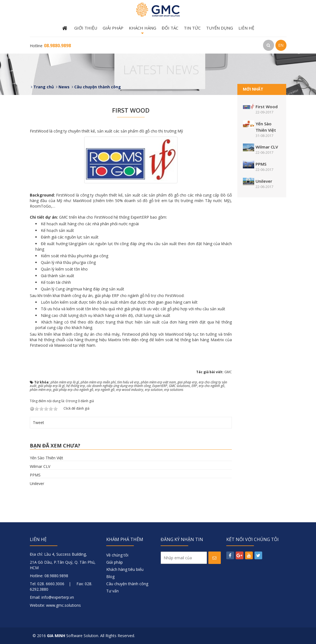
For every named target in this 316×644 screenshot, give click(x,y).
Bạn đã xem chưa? (55, 446)
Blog (110, 577)
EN (281, 45)
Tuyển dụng (220, 28)
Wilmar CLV (40, 466)
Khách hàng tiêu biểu (125, 569)
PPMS (35, 475)
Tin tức (192, 28)
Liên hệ (246, 28)
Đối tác (170, 28)
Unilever (37, 483)
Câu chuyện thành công (127, 584)
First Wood (267, 107)
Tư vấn (112, 591)
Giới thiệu (86, 28)
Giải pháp (113, 28)
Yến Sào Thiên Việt (47, 458)
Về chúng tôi (117, 555)
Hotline (50, 46)
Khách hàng (143, 31)
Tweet (38, 422)
